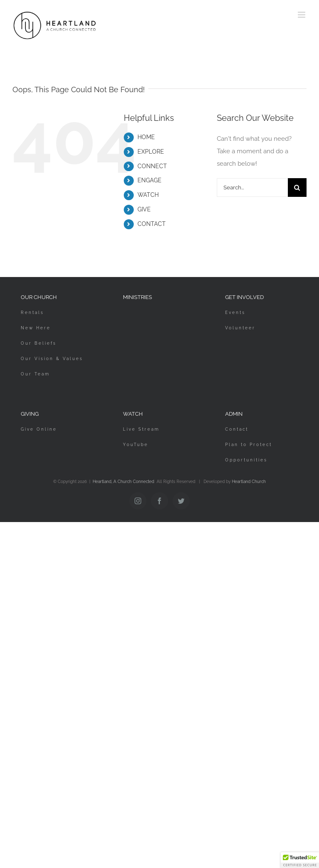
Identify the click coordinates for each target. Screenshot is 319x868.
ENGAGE (150, 180)
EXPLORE (151, 152)
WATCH (148, 195)
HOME (146, 137)
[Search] (297, 188)
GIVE (144, 209)
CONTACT (152, 224)
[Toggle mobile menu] (302, 15)
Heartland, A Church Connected (123, 482)
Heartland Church (249, 482)
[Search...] (252, 188)
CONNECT (152, 166)
